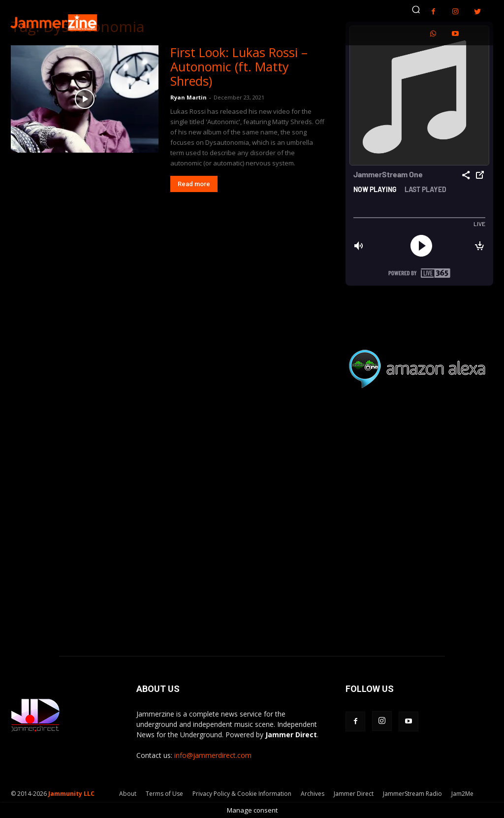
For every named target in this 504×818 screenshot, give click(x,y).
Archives (313, 794)
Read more (194, 184)
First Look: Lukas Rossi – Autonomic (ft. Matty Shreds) (239, 66)
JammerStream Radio (412, 794)
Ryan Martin (189, 97)
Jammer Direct (354, 794)
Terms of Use (164, 794)
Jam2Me (462, 794)
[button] (416, 9)
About (128, 794)
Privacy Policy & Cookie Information (242, 794)
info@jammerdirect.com (213, 755)
